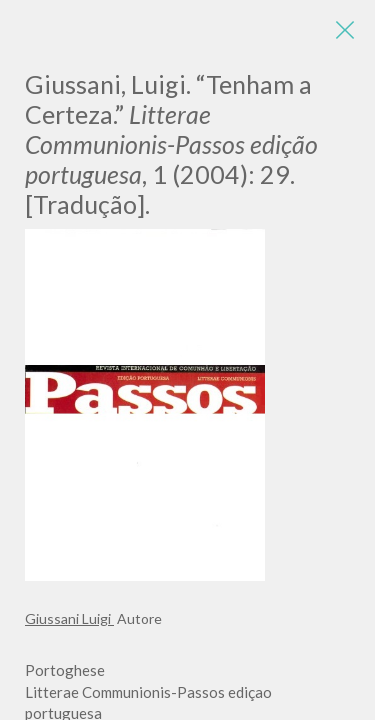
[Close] (345, 30)
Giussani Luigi (69, 618)
